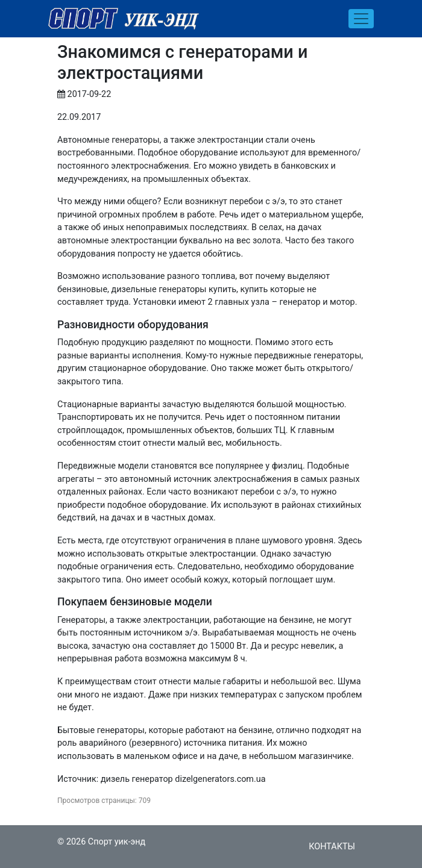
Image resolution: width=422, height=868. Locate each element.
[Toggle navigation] (361, 19)
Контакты (332, 847)
